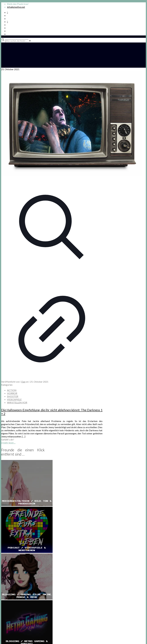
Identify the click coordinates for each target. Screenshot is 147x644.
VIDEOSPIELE (14, 399)
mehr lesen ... (9, 443)
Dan (23, 382)
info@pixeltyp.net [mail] (16, 7)
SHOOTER (13, 396)
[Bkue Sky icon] (7, 22)
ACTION (12, 390)
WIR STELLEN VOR (17, 402)
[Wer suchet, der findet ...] (17, 41)
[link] (30, 41)
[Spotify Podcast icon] (7, 12)
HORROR (12, 393)
